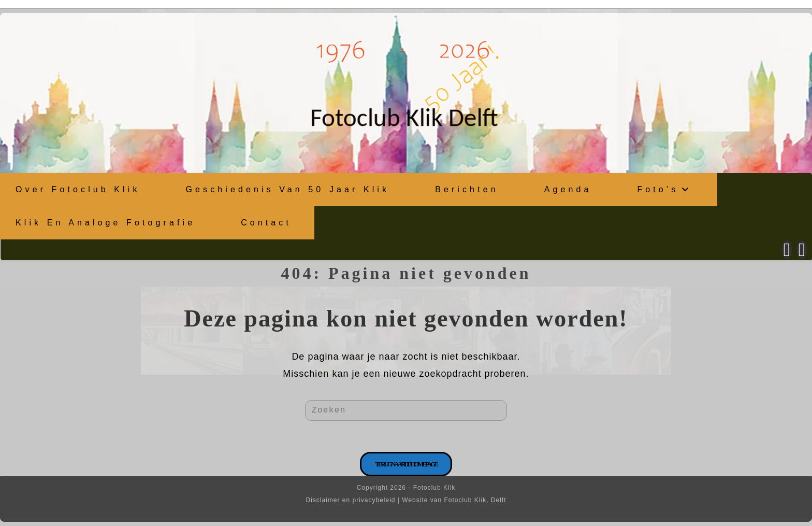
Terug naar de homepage (406, 464)
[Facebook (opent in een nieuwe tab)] (787, 250)
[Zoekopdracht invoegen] (406, 410)
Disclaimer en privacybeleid (350, 500)
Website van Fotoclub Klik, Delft (454, 500)
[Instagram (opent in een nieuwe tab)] (802, 250)
